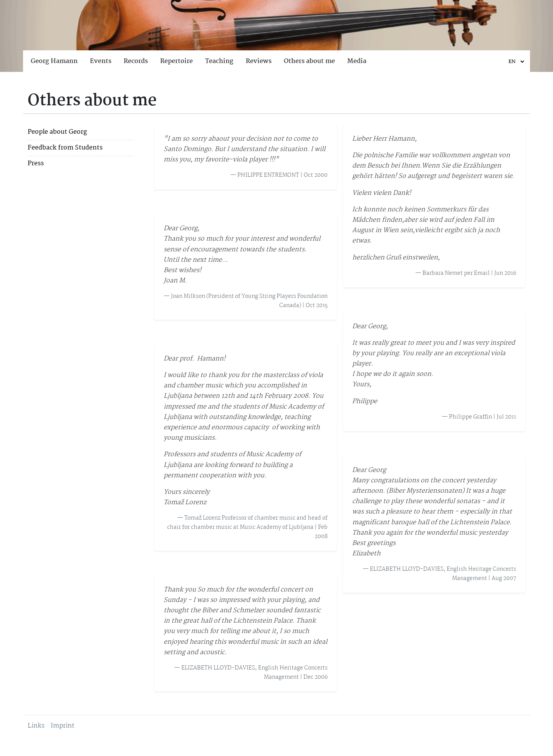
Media (357, 61)
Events (101, 61)
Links (36, 726)
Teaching (219, 61)
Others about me (309, 61)
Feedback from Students (65, 148)
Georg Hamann (54, 61)
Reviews (259, 61)
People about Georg (57, 132)
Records (136, 61)
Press (36, 164)
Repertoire (176, 61)
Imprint (63, 726)
